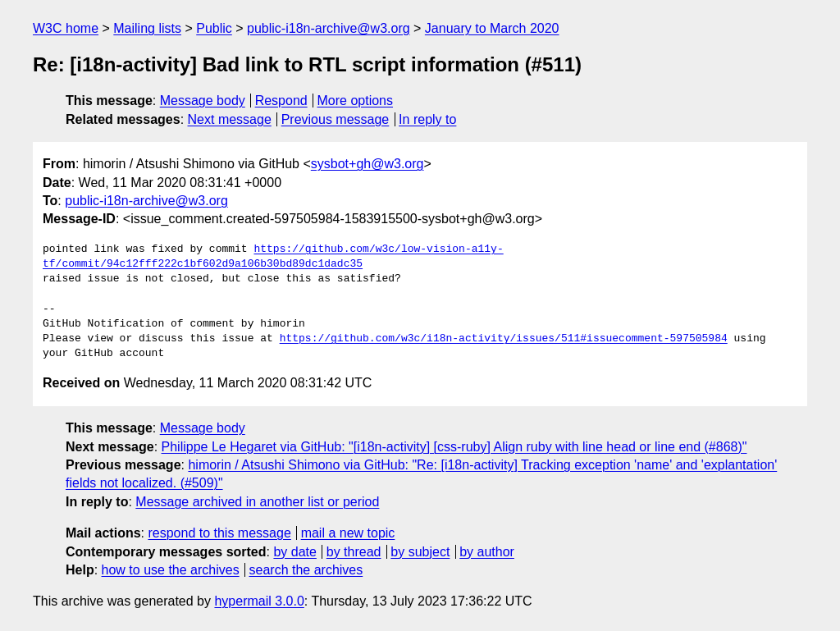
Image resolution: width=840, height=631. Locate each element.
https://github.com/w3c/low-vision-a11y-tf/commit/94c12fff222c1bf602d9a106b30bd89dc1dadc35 (273, 257)
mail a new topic (348, 533)
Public (214, 28)
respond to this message (219, 533)
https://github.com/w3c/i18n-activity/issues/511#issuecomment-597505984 (504, 339)
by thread (354, 552)
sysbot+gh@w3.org (367, 164)
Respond (281, 101)
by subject (420, 552)
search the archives (306, 570)
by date (294, 552)
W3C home (66, 28)
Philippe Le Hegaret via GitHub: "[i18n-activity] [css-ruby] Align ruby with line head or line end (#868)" (454, 447)
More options (356, 101)
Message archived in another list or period (257, 502)
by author (487, 552)
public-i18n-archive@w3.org (329, 28)
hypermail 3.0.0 (259, 601)
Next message (230, 119)
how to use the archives (171, 570)
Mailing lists (147, 28)
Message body (203, 101)
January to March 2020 (492, 28)
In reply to (427, 119)
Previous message (336, 119)
